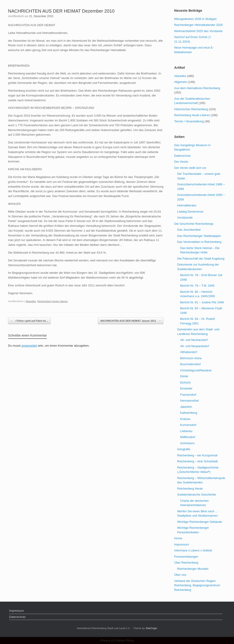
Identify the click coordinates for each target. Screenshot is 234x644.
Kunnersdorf (188, 425)
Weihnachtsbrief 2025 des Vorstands (198, 31)
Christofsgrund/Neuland (196, 370)
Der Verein (181, 162)
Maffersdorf (188, 437)
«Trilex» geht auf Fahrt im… (29, 321)
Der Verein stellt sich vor (190, 168)
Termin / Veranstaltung (189, 121)
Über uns (180, 575)
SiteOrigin (151, 628)
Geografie (184, 449)
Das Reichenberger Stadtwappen (199, 236)
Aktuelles (31, 301)
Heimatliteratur (187, 205)
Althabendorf (189, 352)
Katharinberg (189, 413)
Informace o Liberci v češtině (193, 550)
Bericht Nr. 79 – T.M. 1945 (197, 286)
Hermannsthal (189, 401)
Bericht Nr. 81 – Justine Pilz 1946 (202, 302)
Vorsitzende (185, 218)
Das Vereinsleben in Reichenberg (199, 242)
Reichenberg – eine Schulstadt (197, 461)
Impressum (181, 544)
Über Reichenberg (186, 563)
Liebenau (186, 431)
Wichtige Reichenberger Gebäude (199, 522)
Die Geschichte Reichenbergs (194, 224)
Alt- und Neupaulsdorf (194, 346)
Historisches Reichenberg (191, 109)
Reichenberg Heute (190, 489)
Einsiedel (186, 388)
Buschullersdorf (190, 364)
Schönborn (187, 443)
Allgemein (181, 82)
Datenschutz (182, 156)
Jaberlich (186, 407)
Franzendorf (188, 395)
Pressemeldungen (186, 557)
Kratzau (185, 419)
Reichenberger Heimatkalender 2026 (198, 25)
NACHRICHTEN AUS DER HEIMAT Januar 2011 (131, 321)
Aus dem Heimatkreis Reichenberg (197, 88)
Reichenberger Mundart (193, 569)
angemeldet (29, 346)
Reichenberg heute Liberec (53, 301)
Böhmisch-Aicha (191, 358)
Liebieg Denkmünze (190, 212)
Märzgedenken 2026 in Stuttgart (195, 19)
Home (178, 538)
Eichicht (185, 382)
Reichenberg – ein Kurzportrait (197, 455)
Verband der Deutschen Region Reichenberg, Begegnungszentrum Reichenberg (197, 585)
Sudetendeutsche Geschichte (197, 495)
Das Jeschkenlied (189, 230)
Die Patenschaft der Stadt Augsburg (201, 259)
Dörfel (184, 376)
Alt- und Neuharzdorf (194, 340)
